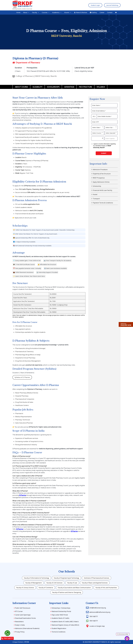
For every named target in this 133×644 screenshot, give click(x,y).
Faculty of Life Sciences (54, 583)
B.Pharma (23, 495)
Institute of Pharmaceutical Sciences (97, 578)
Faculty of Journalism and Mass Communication (74, 588)
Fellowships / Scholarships (61, 608)
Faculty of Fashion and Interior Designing (67, 592)
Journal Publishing (112, 5)
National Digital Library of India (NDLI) (65, 625)
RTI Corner (19, 611)
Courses (46, 13)
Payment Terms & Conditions (103, 203)
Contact (110, 12)
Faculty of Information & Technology (36, 578)
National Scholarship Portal (61, 611)
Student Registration (59, 628)
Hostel (95, 194)
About (26, 13)
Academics (57, 13)
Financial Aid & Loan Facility (102, 190)
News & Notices (82, 12)
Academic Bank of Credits (60, 618)
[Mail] (116, 13)
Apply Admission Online (101, 182)
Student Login (95, 5)
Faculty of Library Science (25, 588)
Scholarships (53, 87)
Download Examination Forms (25, 618)
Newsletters (19, 622)
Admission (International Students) (27, 628)
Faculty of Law (72, 583)
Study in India (20, 625)
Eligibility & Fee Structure (102, 174)
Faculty (36, 13)
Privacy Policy (20, 632)
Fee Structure (85, 87)
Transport (96, 199)
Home (18, 12)
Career (102, 12)
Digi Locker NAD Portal (60, 615)
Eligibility (37, 87)
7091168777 (7, 638)
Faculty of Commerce (46, 588)
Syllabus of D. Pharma (22, 377)
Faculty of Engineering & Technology (66, 578)
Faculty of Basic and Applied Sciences (95, 583)
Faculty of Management (34, 583)
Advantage (69, 87)
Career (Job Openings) (23, 615)
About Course (21, 87)
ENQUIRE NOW (126, 325)
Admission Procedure (100, 170)
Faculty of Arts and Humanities (106, 588)
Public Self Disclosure (23, 608)
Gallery (94, 12)
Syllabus (101, 87)
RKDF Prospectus (99, 178)
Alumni (68, 13)
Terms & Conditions (59, 632)
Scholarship (97, 186)
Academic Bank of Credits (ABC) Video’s (65, 622)
